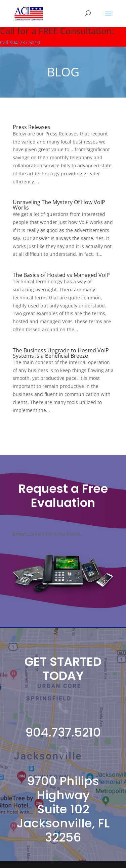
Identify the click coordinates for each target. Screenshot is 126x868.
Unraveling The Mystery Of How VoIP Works (59, 205)
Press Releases (32, 127)
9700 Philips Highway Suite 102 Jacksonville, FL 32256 (63, 809)
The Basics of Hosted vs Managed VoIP (61, 275)
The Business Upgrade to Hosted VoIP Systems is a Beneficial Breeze (61, 353)
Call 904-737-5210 (20, 42)
